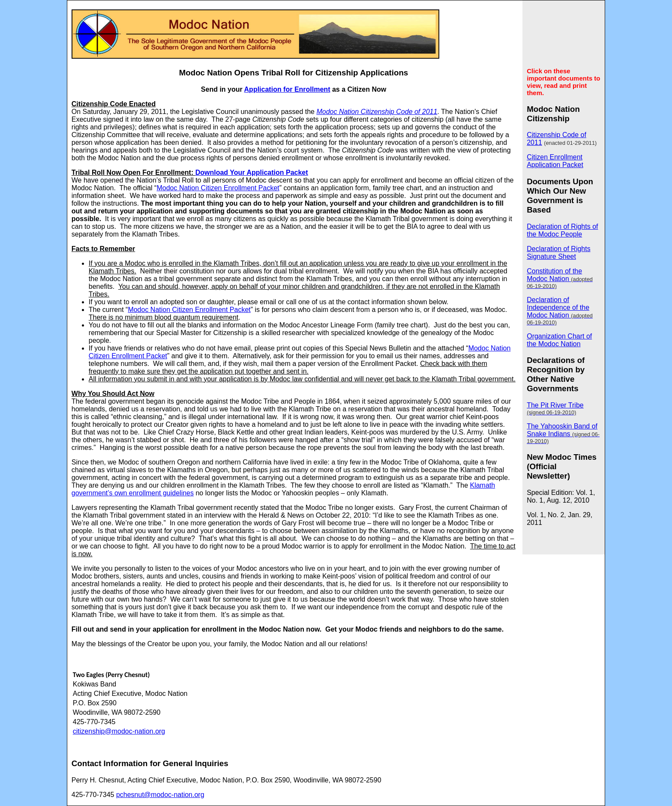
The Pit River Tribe (555, 409)
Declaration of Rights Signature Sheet (559, 253)
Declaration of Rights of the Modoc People (562, 230)
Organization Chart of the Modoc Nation (559, 340)
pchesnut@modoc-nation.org (160, 795)
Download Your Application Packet (252, 172)
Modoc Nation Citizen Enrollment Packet (218, 188)
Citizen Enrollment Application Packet (555, 161)
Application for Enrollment (287, 89)
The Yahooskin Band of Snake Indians (563, 433)
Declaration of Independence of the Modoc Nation (560, 311)
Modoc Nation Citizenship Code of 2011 (377, 112)
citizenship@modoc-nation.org (119, 731)
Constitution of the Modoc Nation (560, 278)
